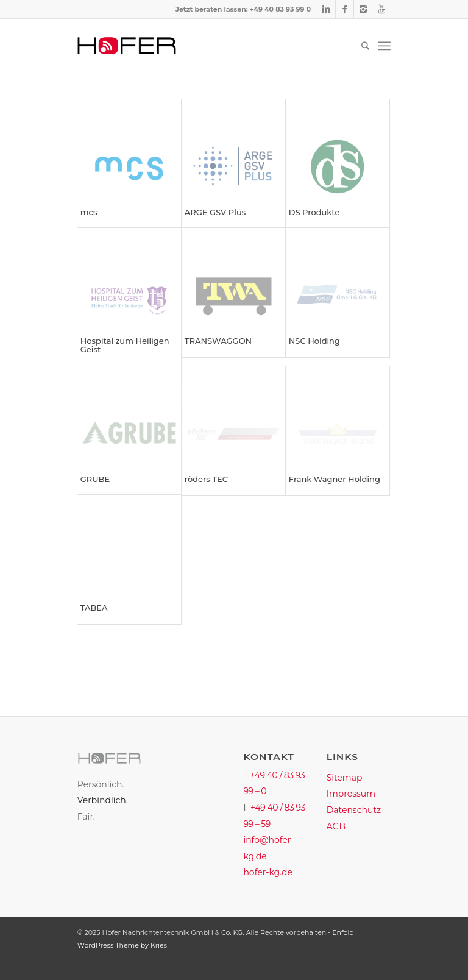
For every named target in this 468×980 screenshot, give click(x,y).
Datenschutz (354, 810)
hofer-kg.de (268, 872)
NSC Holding (314, 341)
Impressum (351, 794)
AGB (336, 826)
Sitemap (345, 778)
